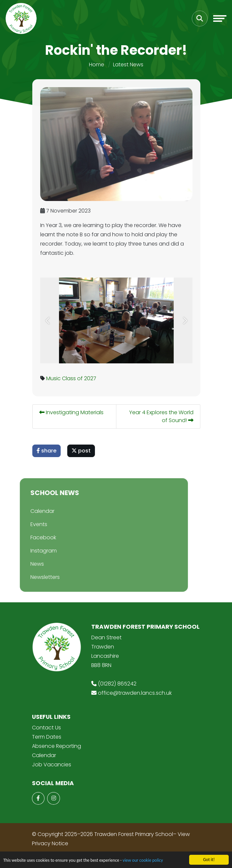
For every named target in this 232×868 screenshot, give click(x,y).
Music (54, 378)
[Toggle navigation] (220, 18)
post (82, 451)
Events (31, 524)
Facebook (36, 537)
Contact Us (46, 728)
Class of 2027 (80, 378)
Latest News (128, 65)
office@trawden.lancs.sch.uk (135, 693)
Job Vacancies (52, 765)
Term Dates (47, 737)
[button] (49, 320)
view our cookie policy (143, 861)
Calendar (35, 511)
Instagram (36, 551)
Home (97, 65)
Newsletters (38, 577)
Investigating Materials (72, 412)
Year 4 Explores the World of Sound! (162, 416)
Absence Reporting (57, 746)
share (47, 451)
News (30, 564)
